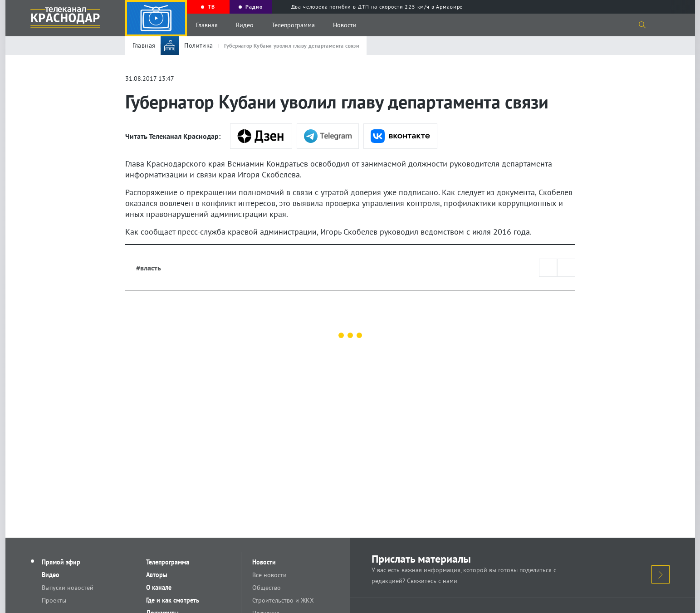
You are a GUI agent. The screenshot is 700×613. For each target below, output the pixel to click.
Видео (245, 25)
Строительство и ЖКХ (283, 600)
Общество (267, 588)
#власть (149, 268)
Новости (345, 25)
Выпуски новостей (68, 588)
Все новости (269, 575)
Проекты (54, 600)
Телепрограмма (293, 25)
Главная (207, 25)
